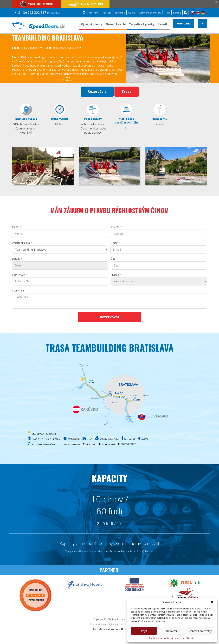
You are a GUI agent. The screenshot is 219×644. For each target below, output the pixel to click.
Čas (113, 259)
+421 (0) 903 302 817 (37, 12)
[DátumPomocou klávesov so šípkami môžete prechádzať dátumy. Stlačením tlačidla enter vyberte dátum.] (60, 266)
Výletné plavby (92, 26)
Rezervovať (110, 318)
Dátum (16, 259)
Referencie (116, 13)
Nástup (115, 275)
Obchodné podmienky (148, 13)
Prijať (144, 631)
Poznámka (18, 291)
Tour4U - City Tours (85, 4)
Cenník (163, 26)
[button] (212, 602)
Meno (15, 228)
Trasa (127, 91)
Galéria (129, 13)
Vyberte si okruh (21, 243)
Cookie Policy (156, 638)
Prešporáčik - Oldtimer (36, 4)
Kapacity (102, 13)
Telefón (115, 228)
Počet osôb (18, 275)
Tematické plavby (142, 26)
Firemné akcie (116, 26)
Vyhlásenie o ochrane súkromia (179, 638)
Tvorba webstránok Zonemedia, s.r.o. (110, 627)
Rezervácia (184, 24)
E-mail (114, 243)
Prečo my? (89, 13)
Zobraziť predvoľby (201, 631)
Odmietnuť (172, 631)
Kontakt (177, 13)
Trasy (166, 13)
